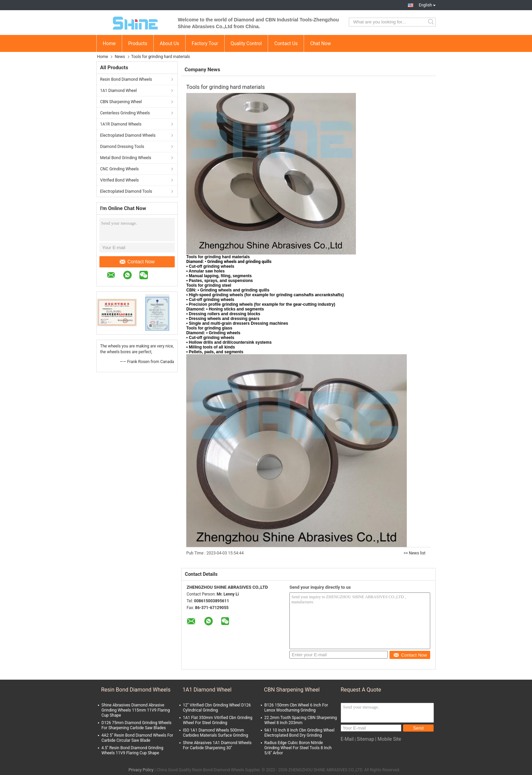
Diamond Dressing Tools (122, 147)
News (120, 57)
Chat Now (320, 43)
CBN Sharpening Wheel (121, 102)
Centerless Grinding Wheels (125, 113)
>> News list (414, 553)
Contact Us (286, 43)
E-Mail (347, 739)
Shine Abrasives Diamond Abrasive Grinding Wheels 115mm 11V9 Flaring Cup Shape (136, 710)
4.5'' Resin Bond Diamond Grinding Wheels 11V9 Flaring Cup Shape (132, 750)
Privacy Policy (141, 770)
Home (109, 43)
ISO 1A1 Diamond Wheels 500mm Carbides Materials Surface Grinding (215, 733)
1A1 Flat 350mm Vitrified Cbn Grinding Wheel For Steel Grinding (218, 720)
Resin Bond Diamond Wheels (126, 79)
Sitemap (365, 739)
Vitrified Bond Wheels (119, 180)
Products (138, 43)
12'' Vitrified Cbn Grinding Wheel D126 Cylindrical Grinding (217, 708)
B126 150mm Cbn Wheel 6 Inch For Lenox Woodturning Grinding (296, 708)
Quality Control (246, 43)
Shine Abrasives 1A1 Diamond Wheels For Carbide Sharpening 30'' (217, 745)
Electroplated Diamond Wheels (128, 135)
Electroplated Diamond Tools (126, 191)
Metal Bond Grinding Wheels (126, 158)
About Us (169, 43)
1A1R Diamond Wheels (121, 124)
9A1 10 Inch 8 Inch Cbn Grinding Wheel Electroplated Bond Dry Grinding (299, 733)
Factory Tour (205, 43)
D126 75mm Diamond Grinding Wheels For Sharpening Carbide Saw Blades (137, 725)
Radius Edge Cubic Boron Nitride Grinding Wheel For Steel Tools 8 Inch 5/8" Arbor (298, 748)
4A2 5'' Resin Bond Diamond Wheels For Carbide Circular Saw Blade (137, 738)
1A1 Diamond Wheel (118, 91)
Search (431, 22)
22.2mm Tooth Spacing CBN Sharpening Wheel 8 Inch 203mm (301, 720)
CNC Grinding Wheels (119, 169)
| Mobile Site (388, 739)
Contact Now (137, 262)
